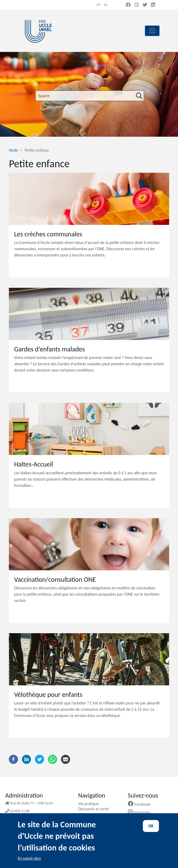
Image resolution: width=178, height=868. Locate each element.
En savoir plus (29, 863)
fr (99, 5)
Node (13, 150)
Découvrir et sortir (96, 809)
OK (151, 831)
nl (106, 5)
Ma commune (92, 814)
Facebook (141, 804)
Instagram (141, 812)
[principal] (152, 31)
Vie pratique (90, 804)
